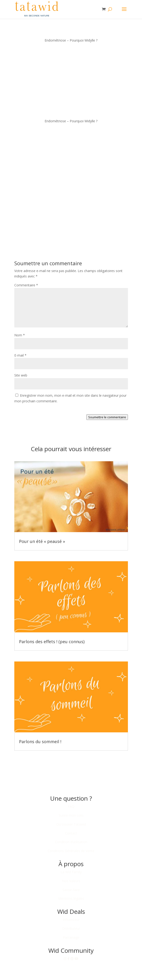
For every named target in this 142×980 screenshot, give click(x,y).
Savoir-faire (71, 890)
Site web (21, 375)
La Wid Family (71, 872)
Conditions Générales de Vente (71, 851)
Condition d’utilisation (71, 842)
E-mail (20, 355)
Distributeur (71, 928)
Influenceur (71, 920)
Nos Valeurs (71, 881)
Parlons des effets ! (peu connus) (52, 642)
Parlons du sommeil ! (40, 742)
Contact (71, 833)
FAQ (71, 806)
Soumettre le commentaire (107, 417)
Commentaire (26, 285)
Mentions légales (71, 898)
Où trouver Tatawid (71, 824)
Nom (20, 335)
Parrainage (71, 937)
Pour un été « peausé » (42, 541)
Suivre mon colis (71, 815)
